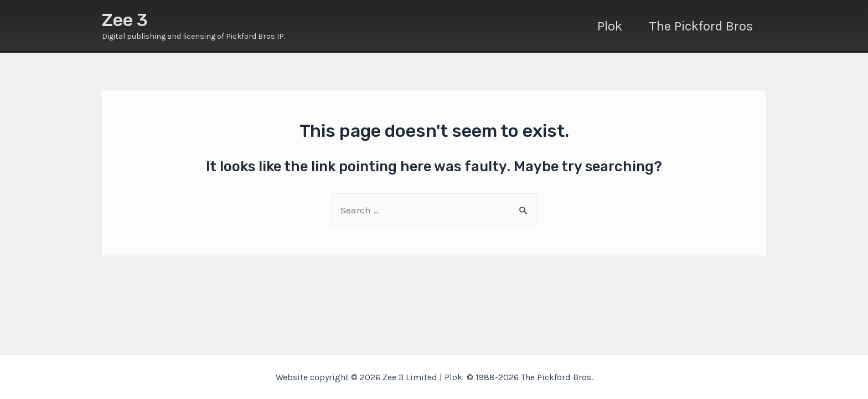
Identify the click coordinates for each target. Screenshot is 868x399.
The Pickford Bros (701, 26)
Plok (610, 26)
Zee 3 (125, 20)
